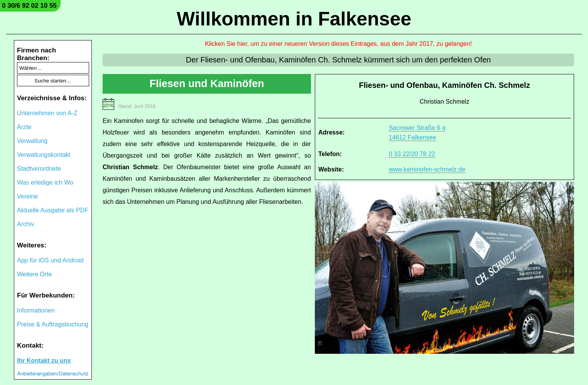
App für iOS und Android (50, 260)
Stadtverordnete (39, 169)
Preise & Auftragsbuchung (53, 324)
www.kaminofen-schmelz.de (427, 169)
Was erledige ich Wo (45, 182)
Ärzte (24, 127)
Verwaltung (32, 141)
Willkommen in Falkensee (294, 19)
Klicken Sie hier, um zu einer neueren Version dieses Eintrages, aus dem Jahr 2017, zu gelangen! (338, 44)
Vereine (27, 196)
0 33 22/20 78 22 (412, 154)
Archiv (25, 224)
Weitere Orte (34, 274)
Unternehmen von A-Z (47, 113)
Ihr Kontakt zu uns (44, 361)
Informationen (36, 310)
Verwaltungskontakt (44, 155)
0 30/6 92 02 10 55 (29, 6)
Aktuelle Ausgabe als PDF (53, 210)
